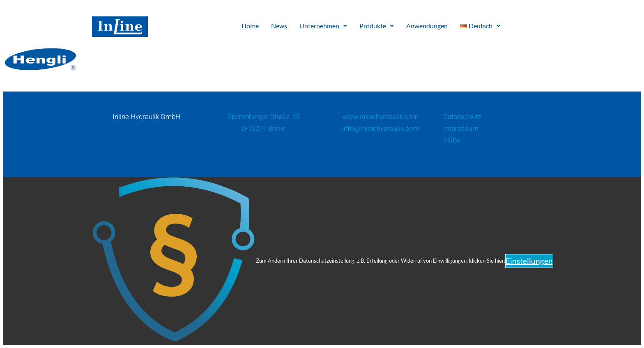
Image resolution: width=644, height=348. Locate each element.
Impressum (461, 128)
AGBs (452, 140)
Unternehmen (323, 26)
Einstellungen (529, 261)
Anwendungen (427, 26)
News (279, 26)
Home (250, 26)
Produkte (377, 26)
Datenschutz (462, 117)
